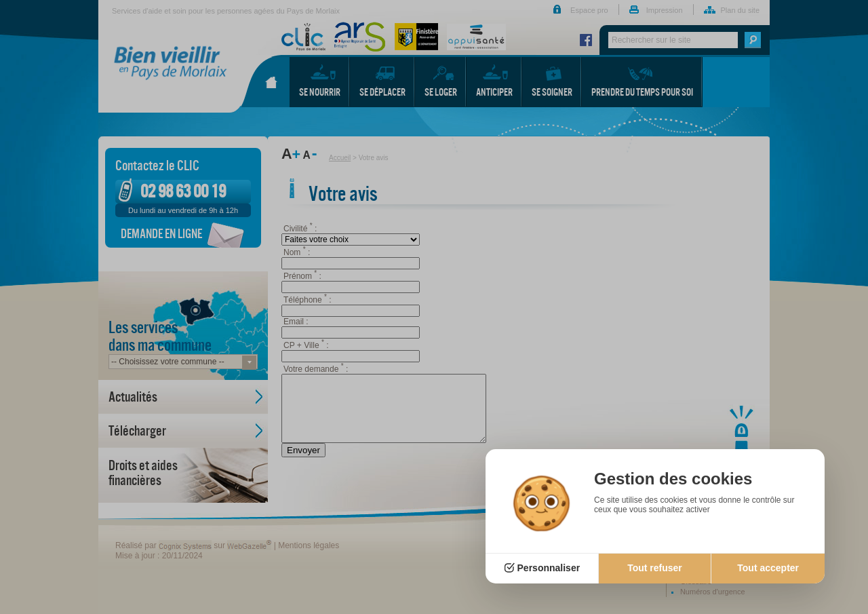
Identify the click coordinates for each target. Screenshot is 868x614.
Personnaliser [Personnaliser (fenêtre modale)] (549, 568)
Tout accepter (768, 568)
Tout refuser (655, 568)
